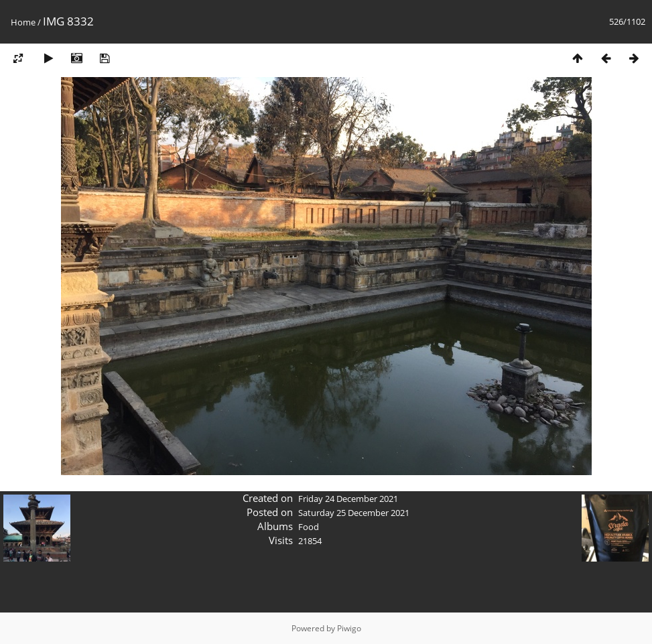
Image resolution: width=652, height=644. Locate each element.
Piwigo (349, 628)
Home (23, 22)
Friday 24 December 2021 (348, 499)
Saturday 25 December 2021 (354, 513)
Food (309, 527)
